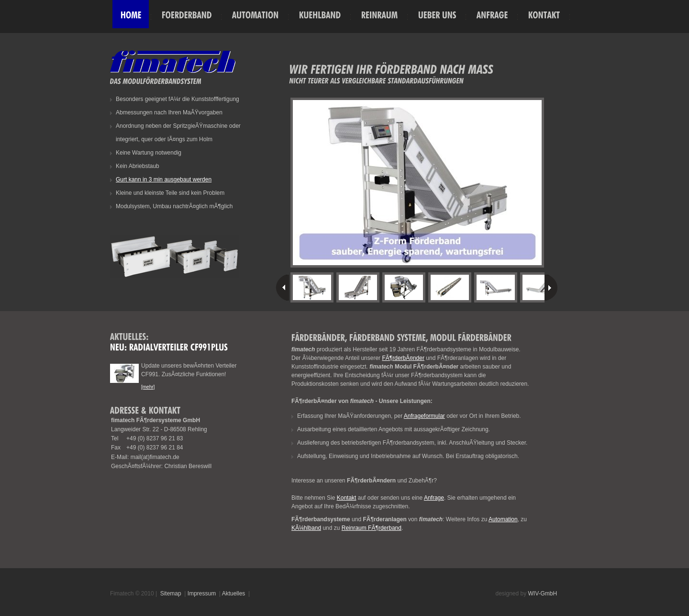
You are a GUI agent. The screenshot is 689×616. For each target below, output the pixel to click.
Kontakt (347, 498)
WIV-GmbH (543, 594)
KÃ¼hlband (306, 528)
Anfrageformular (424, 416)
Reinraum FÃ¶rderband (372, 528)
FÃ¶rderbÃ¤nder (403, 358)
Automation (503, 519)
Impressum (202, 594)
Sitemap (171, 594)
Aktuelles (234, 594)
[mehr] (148, 387)
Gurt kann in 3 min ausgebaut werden (164, 179)
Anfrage (434, 498)
